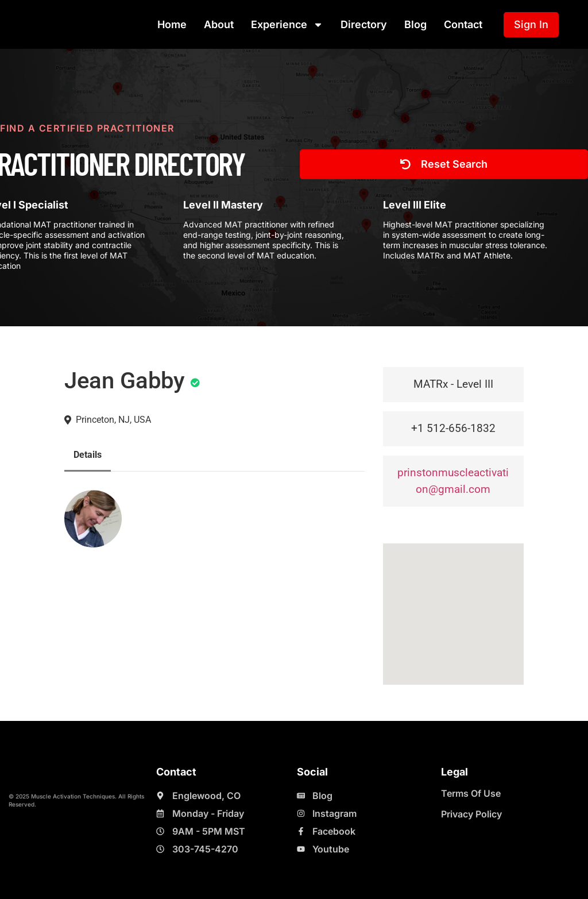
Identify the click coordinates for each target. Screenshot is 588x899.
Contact (463, 24)
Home (172, 24)
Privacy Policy (471, 814)
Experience (287, 25)
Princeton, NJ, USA (113, 420)
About (219, 24)
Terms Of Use (471, 793)
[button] (453, 603)
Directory (364, 24)
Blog (415, 24)
